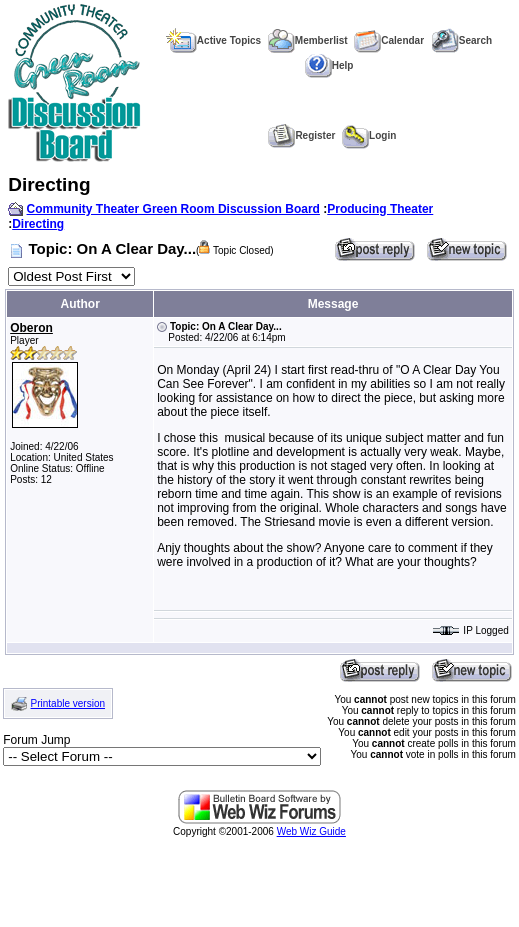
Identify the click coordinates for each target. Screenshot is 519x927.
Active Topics (213, 40)
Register (301, 135)
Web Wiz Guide (311, 831)
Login (369, 135)
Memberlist (308, 40)
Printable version (68, 703)
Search (461, 40)
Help (329, 65)
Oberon (31, 328)
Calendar (389, 40)
